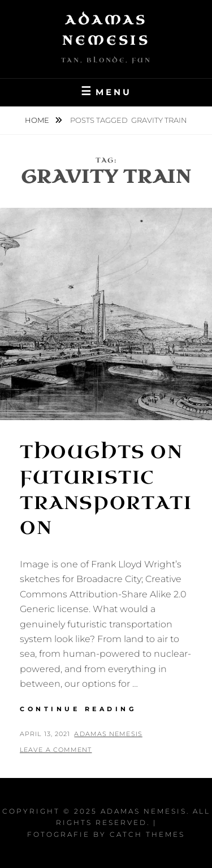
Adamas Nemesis (108, 734)
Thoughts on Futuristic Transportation (106, 490)
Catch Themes (147, 834)
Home (38, 120)
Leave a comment (56, 750)
